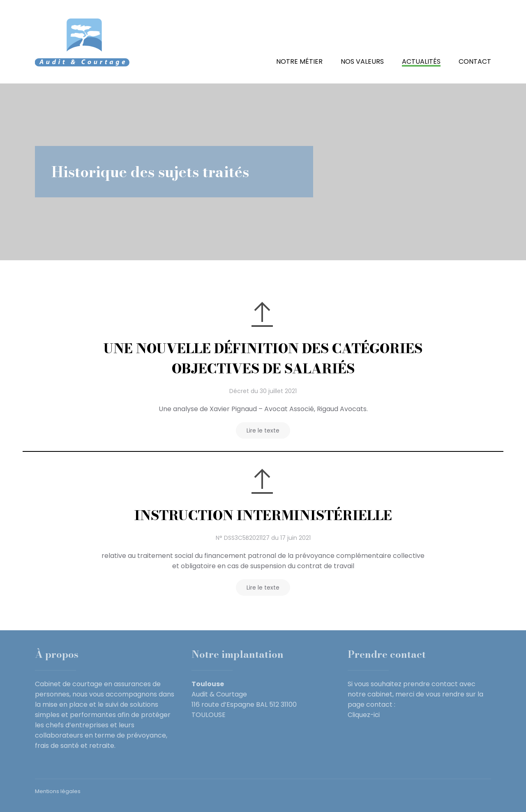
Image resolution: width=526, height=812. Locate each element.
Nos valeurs (362, 61)
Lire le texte (263, 430)
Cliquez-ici (364, 715)
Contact (475, 61)
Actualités (421, 61)
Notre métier (299, 61)
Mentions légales (58, 791)
